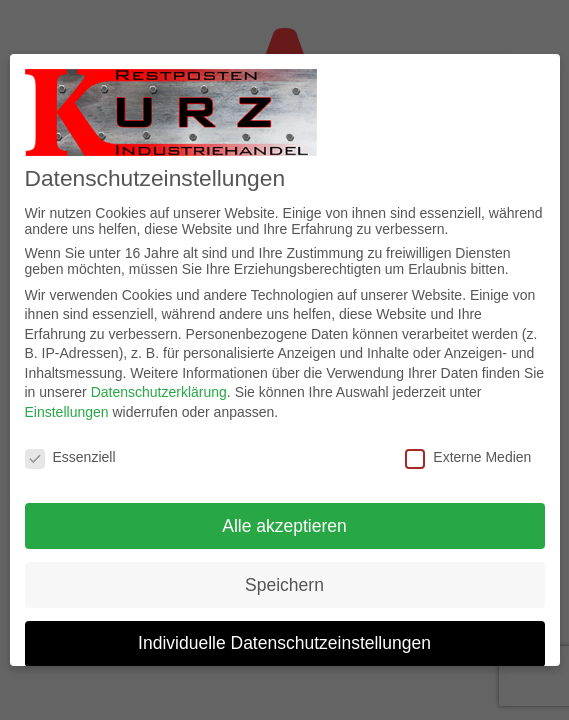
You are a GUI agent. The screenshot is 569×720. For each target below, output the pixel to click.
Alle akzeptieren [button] (284, 526)
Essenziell (70, 457)
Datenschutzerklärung (159, 392)
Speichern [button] (284, 585)
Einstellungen (67, 412)
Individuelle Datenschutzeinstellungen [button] (284, 643)
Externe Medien (468, 457)
